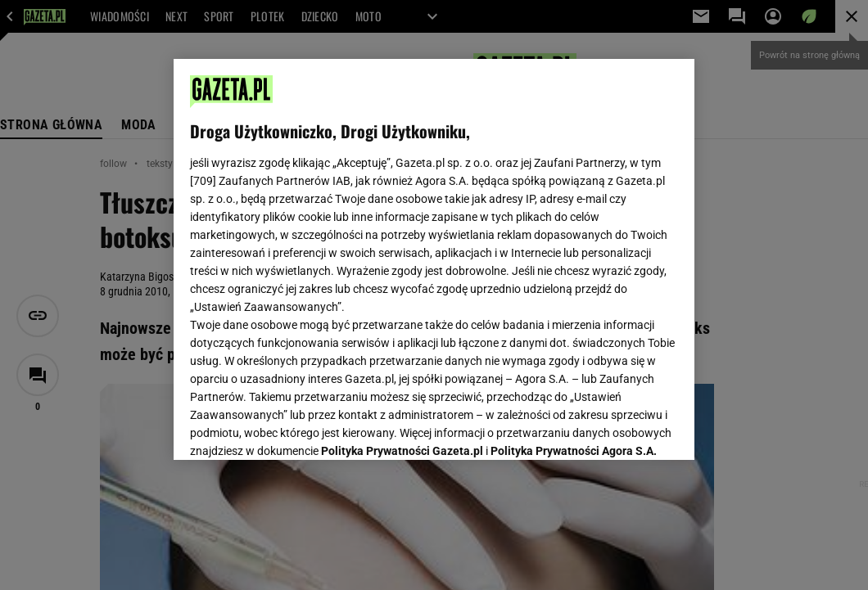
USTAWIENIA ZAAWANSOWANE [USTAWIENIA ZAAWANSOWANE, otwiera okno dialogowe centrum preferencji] (297, 427)
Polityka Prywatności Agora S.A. (574, 252)
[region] (434, 259)
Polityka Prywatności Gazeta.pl (402, 252)
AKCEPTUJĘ (623, 428)
